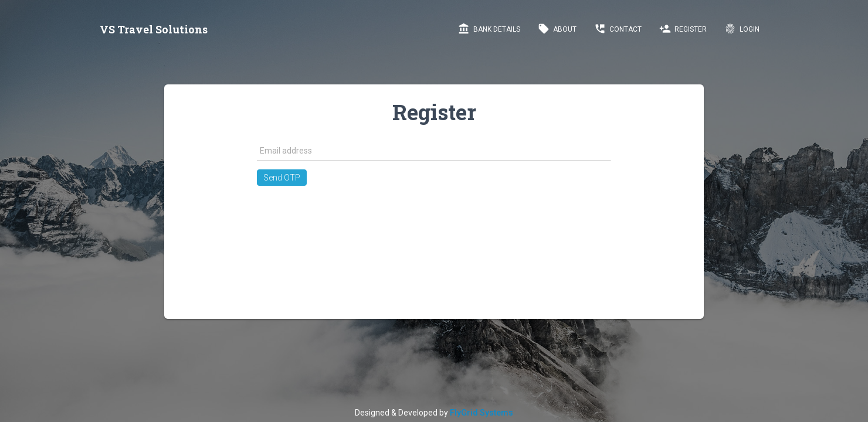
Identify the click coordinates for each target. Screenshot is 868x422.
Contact (618, 29)
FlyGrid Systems (482, 413)
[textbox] (434, 151)
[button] (282, 178)
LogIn (742, 29)
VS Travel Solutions (154, 29)
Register (683, 29)
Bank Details (489, 29)
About (557, 29)
